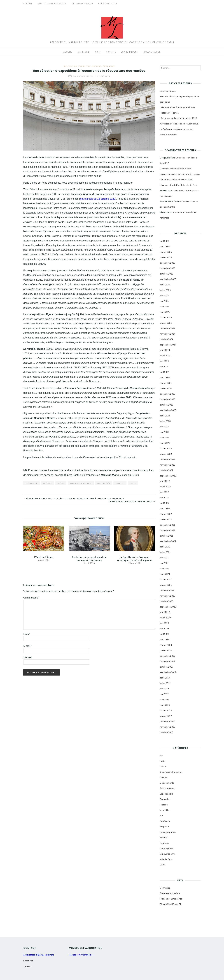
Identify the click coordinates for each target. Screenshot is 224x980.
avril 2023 (165, 437)
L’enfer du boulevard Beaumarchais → (132, 501)
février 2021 (166, 579)
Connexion (165, 888)
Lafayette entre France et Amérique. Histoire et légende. (135, 558)
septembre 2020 (168, 607)
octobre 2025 (167, 274)
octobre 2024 (167, 339)
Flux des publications (170, 893)
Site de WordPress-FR (171, 904)
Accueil (68, 52)
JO (161, 816)
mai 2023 (164, 432)
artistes (61, 483)
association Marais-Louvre (81, 483)
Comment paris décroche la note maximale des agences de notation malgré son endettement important (180, 174)
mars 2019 (165, 705)
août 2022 (165, 481)
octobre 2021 (167, 536)
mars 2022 (165, 508)
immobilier (165, 810)
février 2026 (166, 252)
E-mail (28, 646)
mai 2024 (164, 366)
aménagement (31, 483)
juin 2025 (164, 295)
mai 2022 (164, 497)
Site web (28, 657)
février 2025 (166, 317)
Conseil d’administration (52, 3)
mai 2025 (164, 301)
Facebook (28, 961)
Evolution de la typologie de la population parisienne (89, 558)
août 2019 (165, 678)
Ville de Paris (166, 859)
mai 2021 (164, 563)
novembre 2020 (168, 596)
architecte (48, 483)
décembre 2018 (168, 721)
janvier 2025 (166, 323)
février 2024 (166, 383)
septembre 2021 (168, 541)
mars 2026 (165, 246)
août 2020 (165, 612)
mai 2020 (164, 629)
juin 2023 (164, 427)
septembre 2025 (168, 279)
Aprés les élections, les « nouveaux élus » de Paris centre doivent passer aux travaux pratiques (180, 129)
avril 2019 (165, 699)
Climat (163, 766)
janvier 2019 (166, 716)
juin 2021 (164, 558)
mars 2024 (165, 377)
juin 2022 (164, 492)
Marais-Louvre (81, 76)
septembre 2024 (168, 345)
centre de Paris (104, 483)
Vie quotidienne (168, 854)
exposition (120, 483)
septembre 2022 (168, 476)
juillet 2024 (165, 356)
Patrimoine (83, 52)
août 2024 (165, 350)
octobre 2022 (167, 470)
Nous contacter (108, 3)
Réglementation (152, 52)
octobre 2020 (167, 601)
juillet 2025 (165, 290)
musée (133, 483)
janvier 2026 (166, 257)
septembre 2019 (168, 672)
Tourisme (164, 843)
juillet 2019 (165, 683)
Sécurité (164, 837)
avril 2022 (165, 503)
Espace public (167, 794)
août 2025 (165, 285)
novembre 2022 (168, 465)
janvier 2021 (166, 585)
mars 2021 (165, 574)
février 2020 (166, 645)
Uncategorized (167, 848)
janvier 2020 (166, 650)
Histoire (97, 66)
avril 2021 (165, 568)
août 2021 (165, 547)
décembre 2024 (168, 328)
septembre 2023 (168, 410)
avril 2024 (165, 372)
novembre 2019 (168, 661)
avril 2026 (165, 241)
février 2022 (166, 514)
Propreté (111, 52)
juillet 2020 (165, 618)
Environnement (129, 52)
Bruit (97, 52)
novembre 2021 (168, 530)
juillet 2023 (165, 421)
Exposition (85, 66)
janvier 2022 (166, 519)
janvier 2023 (166, 454)
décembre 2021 (168, 525)
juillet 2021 (165, 552)
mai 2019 (164, 694)
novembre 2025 (168, 268)
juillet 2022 (165, 487)
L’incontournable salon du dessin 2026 (178, 118)
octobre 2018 (167, 732)
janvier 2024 (166, 388)
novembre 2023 (168, 399)
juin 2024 (164, 361)
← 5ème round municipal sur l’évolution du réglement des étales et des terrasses (74, 499)
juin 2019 (164, 689)
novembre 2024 (168, 334)
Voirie (163, 865)
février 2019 (166, 710)
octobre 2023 (167, 405)
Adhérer (28, 3)
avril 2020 (165, 634)
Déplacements (167, 783)
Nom (27, 634)
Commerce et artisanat (171, 772)
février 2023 (166, 448)
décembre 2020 (168, 590)
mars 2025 (165, 312)
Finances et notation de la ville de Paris (179, 185)
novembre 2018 (168, 727)
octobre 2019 (167, 667)
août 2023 (165, 416)
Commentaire (31, 597)
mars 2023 (165, 443)
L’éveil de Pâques (44, 557)
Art (65, 66)
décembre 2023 (168, 394)
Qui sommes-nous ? (82, 3)
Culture (73, 66)
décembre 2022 (168, 459)
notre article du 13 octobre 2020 (98, 199)
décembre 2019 (168, 656)
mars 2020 (165, 639)
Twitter (27, 967)
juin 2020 (164, 623)
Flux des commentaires (171, 899)
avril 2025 (165, 306)
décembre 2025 (168, 263)
